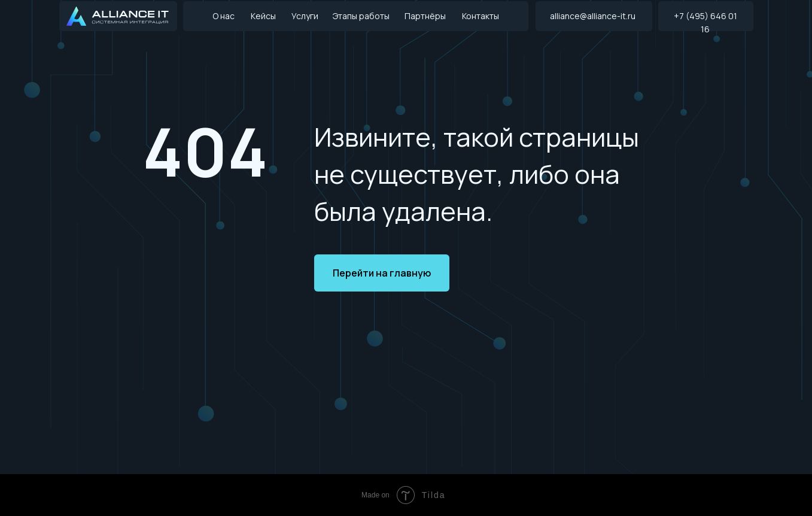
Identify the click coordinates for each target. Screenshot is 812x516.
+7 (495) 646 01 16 (705, 22)
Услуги (305, 16)
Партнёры (425, 16)
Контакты (480, 16)
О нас (223, 16)
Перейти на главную (382, 273)
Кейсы (263, 16)
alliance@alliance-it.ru (593, 16)
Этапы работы (361, 16)
